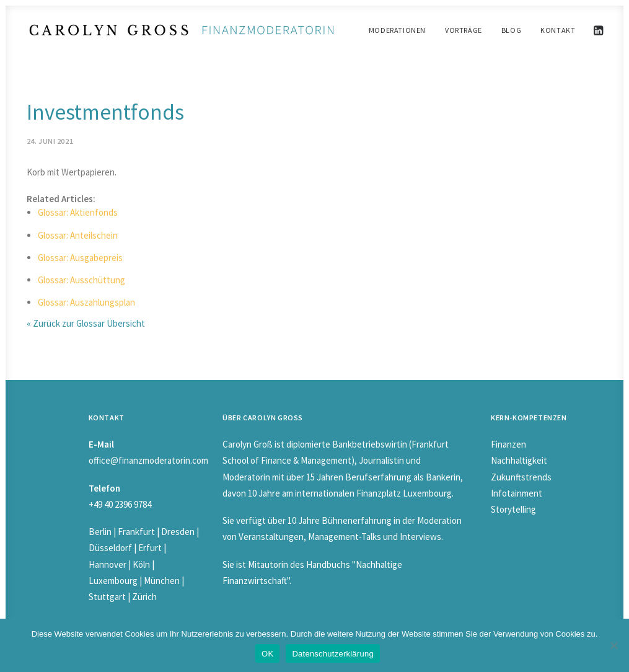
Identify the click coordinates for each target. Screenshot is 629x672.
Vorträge (464, 30)
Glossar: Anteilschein (78, 235)
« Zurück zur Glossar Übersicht (86, 323)
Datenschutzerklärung (332, 654)
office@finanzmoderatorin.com (148, 460)
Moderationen (397, 30)
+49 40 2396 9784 (120, 504)
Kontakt (558, 30)
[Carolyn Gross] (182, 30)
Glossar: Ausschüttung (81, 280)
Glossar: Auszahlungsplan (86, 302)
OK (267, 654)
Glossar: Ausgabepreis (80, 258)
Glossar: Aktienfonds (78, 212)
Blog (511, 30)
